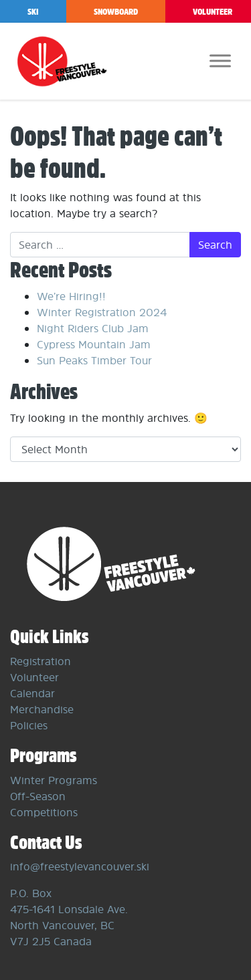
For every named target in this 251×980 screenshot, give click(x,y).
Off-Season (38, 796)
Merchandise (42, 709)
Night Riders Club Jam (93, 328)
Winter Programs (54, 780)
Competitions (44, 812)
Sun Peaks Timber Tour (94, 360)
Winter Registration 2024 (102, 312)
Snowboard (116, 12)
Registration (40, 661)
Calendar (32, 693)
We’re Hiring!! (71, 296)
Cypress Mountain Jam (94, 344)
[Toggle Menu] (220, 60)
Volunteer (34, 677)
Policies (29, 725)
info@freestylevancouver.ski (80, 866)
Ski (33, 12)
